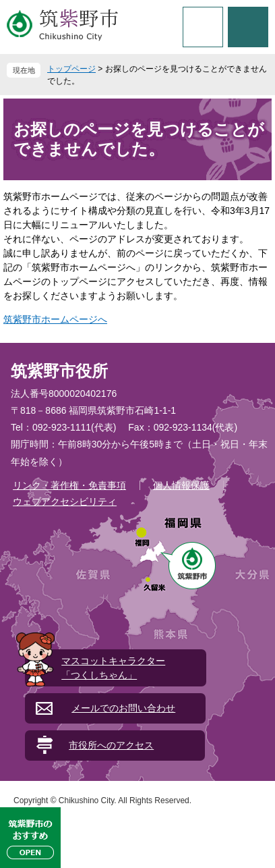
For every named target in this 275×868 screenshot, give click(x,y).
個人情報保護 (181, 485)
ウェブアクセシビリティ (65, 501)
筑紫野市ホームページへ (55, 319)
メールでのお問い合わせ (123, 708)
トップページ (71, 69)
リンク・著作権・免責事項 (69, 485)
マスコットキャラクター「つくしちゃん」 (113, 668)
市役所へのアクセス (111, 745)
